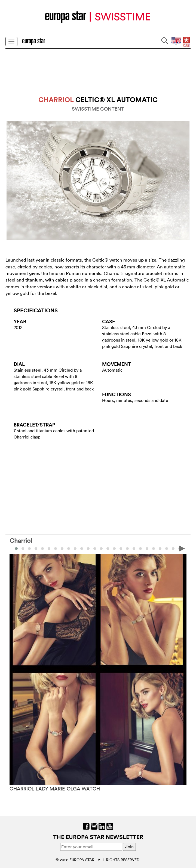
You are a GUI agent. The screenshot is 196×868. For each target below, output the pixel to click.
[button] (23, 549)
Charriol (21, 540)
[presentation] (182, 548)
